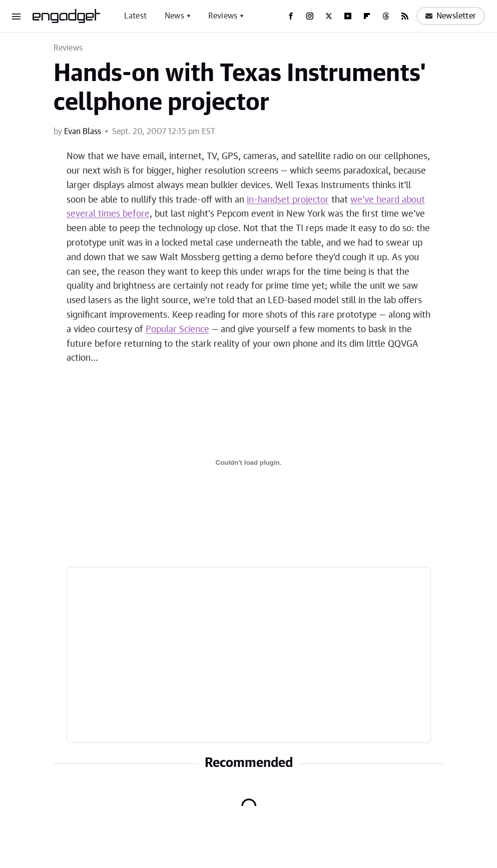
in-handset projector (288, 200)
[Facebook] (291, 16)
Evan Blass (83, 132)
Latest (135, 16)
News (174, 16)
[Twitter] (329, 16)
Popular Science (177, 330)
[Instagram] (310, 16)
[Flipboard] (367, 16)
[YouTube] (348, 16)
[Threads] (386, 16)
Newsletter (451, 16)
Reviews (223, 16)
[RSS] (405, 16)
